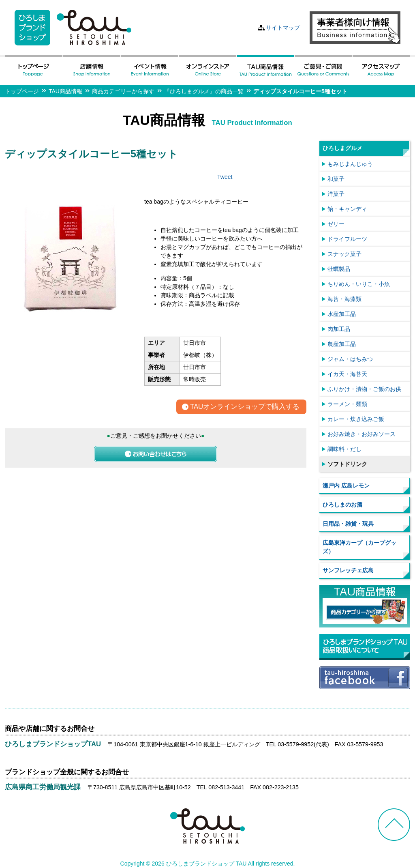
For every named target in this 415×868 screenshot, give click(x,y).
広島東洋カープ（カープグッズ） (359, 547)
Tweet (225, 177)
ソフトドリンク (347, 464)
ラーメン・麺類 (347, 404)
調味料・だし (344, 449)
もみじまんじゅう (350, 164)
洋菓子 (336, 194)
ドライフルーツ (347, 239)
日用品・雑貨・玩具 (348, 524)
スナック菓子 (344, 254)
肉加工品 (339, 329)
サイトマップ (283, 28)
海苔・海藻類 (344, 299)
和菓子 (336, 179)
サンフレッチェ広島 (348, 570)
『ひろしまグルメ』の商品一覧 (204, 91)
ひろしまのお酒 (342, 505)
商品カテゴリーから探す (123, 91)
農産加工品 (342, 344)
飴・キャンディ (347, 209)
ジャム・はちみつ (350, 359)
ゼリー (336, 224)
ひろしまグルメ (342, 148)
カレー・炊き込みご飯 (356, 419)
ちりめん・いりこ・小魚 (359, 284)
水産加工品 (342, 314)
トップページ (22, 91)
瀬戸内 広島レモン (346, 486)
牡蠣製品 (339, 269)
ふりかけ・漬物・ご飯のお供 (364, 389)
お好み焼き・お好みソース (362, 434)
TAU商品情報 (65, 91)
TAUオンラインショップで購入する (245, 407)
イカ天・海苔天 (347, 374)
